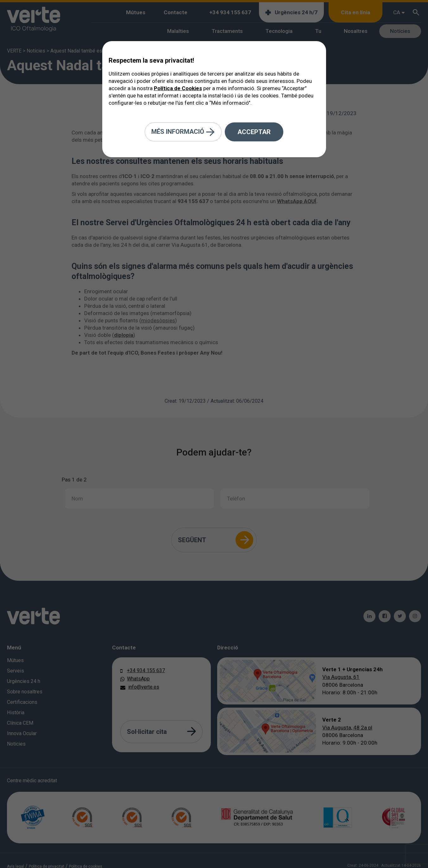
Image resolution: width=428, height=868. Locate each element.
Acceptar (254, 132)
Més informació (183, 132)
